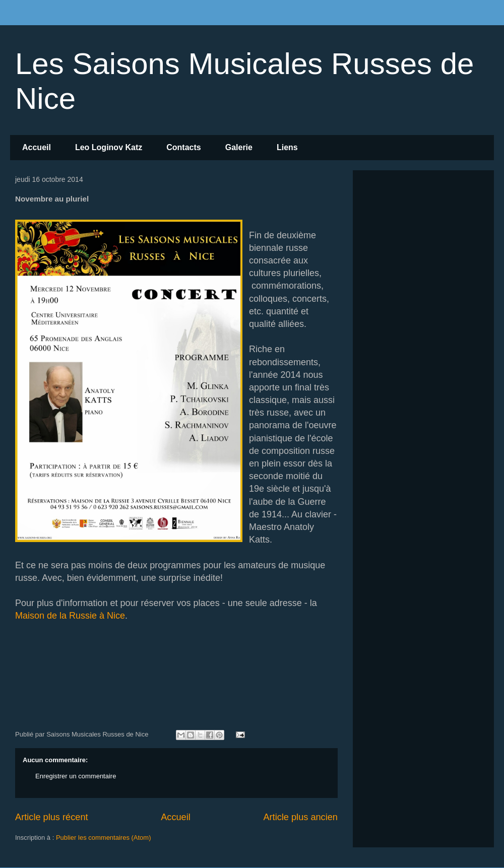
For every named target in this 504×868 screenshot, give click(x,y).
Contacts (183, 147)
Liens (287, 147)
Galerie (239, 147)
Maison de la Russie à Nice (70, 616)
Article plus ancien (300, 817)
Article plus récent (52, 817)
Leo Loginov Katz (109, 147)
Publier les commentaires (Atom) (104, 838)
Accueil (37, 147)
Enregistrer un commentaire (76, 776)
